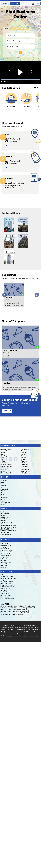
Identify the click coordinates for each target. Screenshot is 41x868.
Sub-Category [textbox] (13, 47)
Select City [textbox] (11, 35)
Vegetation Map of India (8, 527)
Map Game (4, 566)
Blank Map (4, 515)
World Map (4, 536)
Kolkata (3, 484)
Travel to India (7, 571)
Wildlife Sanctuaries (7, 592)
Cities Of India (6, 477)
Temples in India (6, 580)
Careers (35, 630)
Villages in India (5, 615)
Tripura (24, 468)
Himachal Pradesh (6, 464)
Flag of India (4, 543)
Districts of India (6, 567)
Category (14, 29)
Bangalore (4, 481)
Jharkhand (4, 468)
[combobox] (20, 35)
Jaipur (2, 487)
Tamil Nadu (25, 464)
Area (6, 29)
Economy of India (6, 552)
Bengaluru (10, 252)
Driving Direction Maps (30, 608)
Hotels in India (5, 575)
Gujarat (3, 461)
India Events (4, 559)
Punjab (23, 459)
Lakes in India (5, 597)
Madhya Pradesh (6, 473)
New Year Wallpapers (7, 599)
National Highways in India (9, 531)
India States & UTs (8, 446)
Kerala (3, 471)
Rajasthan (24, 461)
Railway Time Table (15, 608)
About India (5, 540)
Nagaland (24, 456)
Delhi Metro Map (6, 534)
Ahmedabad (4, 498)
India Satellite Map (6, 522)
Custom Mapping (6, 555)
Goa (2, 459)
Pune (2, 494)
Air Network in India (7, 529)
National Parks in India (7, 587)
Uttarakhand (25, 470)
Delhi (8, 220)
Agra (2, 492)
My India (3, 560)
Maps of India (6, 508)
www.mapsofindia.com (33, 636)
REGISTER (7, 411)
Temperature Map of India (9, 526)
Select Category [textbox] (14, 41)
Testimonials (6, 626)
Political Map (5, 512)
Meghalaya (25, 453)
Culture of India (5, 554)
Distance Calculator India (8, 606)
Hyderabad (11, 236)
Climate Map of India (7, 524)
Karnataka (4, 470)
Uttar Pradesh (26, 471)
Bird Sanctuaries (6, 595)
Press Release (16, 632)
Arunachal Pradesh (6, 451)
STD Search (23, 609)
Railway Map (5, 517)
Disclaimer (28, 626)
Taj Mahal (4, 590)
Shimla (3, 491)
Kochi (2, 501)
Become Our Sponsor (15, 628)
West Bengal (25, 473)
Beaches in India (6, 583)
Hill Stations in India (7, 582)
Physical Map (5, 514)
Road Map (4, 519)
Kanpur (3, 504)
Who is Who (4, 564)
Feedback (28, 630)
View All (36, 87)
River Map (4, 521)
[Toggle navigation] (38, 4)
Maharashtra (25, 449)
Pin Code (21, 606)
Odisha (23, 458)
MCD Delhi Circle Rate (8, 611)
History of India (5, 549)
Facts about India (6, 545)
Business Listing (17, 615)
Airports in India (5, 532)
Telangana (25, 466)
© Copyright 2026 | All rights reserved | (14, 636)
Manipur (24, 451)
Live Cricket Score (6, 613)
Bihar (2, 454)
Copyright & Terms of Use (30, 628)
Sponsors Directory (17, 626)
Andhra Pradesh (6, 449)
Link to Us (8, 632)
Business (24, 29)
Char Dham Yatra (6, 588)
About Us (13, 630)
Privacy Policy (5, 630)
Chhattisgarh (5, 456)
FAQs (33, 626)
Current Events (5, 557)
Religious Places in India (8, 578)
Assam (3, 453)
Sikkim (23, 463)
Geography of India (7, 547)
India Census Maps (6, 550)
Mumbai (23, 220)
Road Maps (4, 609)
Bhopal (3, 499)
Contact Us (21, 630)
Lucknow (3, 496)
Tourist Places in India (7, 577)
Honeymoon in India (7, 585)
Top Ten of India (6, 562)
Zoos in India (5, 594)
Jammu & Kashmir (6, 466)
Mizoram (24, 454)
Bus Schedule (13, 609)
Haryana (3, 463)
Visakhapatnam (5, 503)
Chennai (23, 236)
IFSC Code (4, 608)
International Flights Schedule (23, 613)
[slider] (20, 79)
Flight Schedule (30, 606)
